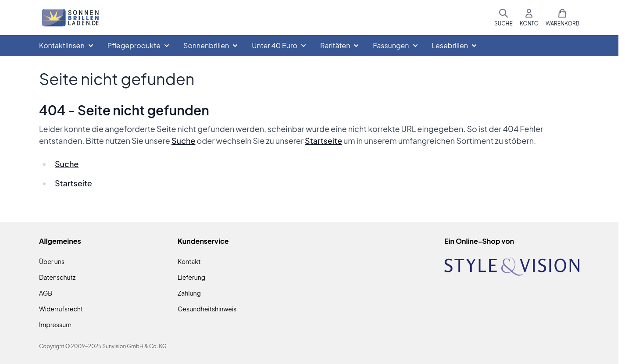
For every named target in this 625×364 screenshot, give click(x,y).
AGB (46, 293)
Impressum (55, 325)
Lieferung (191, 277)
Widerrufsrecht (61, 309)
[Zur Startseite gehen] (71, 18)
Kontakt (189, 261)
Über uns (52, 261)
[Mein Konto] (529, 18)
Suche (183, 141)
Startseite (323, 141)
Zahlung (189, 293)
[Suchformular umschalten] (504, 18)
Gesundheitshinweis (207, 309)
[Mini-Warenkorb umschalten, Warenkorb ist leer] (562, 18)
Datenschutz (57, 277)
